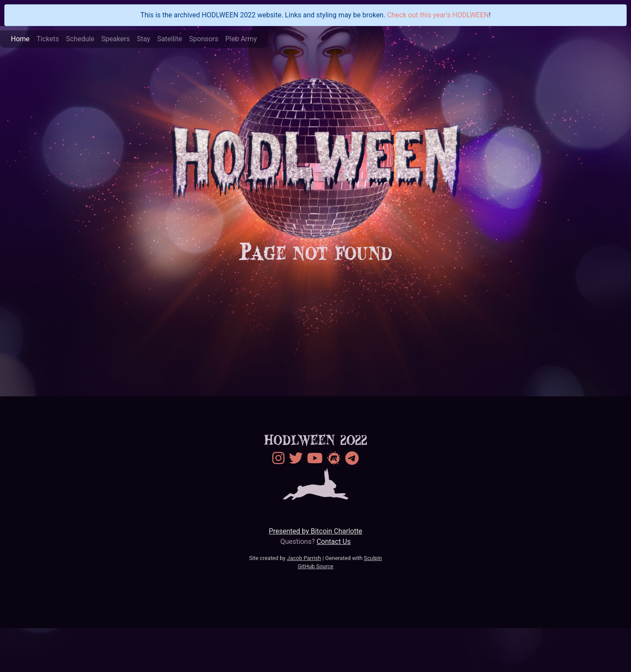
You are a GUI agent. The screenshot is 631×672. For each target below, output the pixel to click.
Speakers (116, 39)
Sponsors (204, 39)
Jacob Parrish (304, 558)
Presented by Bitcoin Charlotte (315, 531)
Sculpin (373, 558)
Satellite (170, 39)
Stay (144, 39)
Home (20, 39)
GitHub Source (315, 566)
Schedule (80, 39)
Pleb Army (241, 39)
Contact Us (334, 542)
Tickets (48, 39)
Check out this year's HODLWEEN (438, 15)
